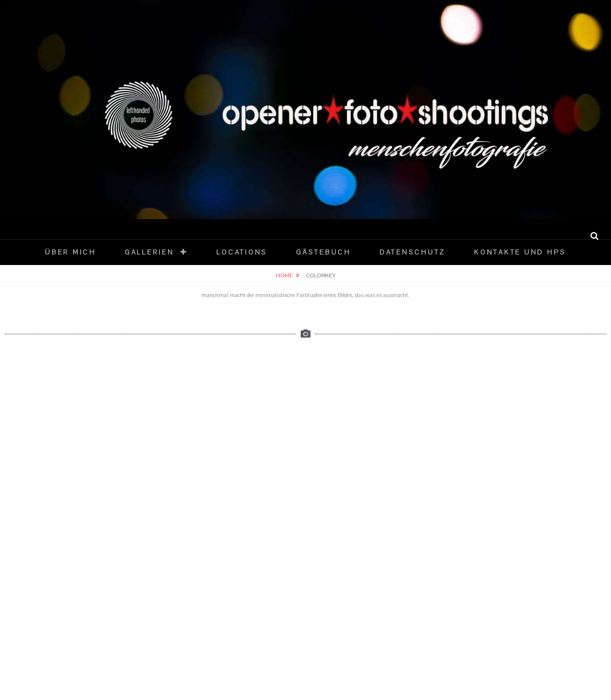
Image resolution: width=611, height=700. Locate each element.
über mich (70, 252)
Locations (242, 252)
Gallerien (149, 252)
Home (284, 276)
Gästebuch (323, 252)
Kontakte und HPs (520, 252)
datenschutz (412, 252)
